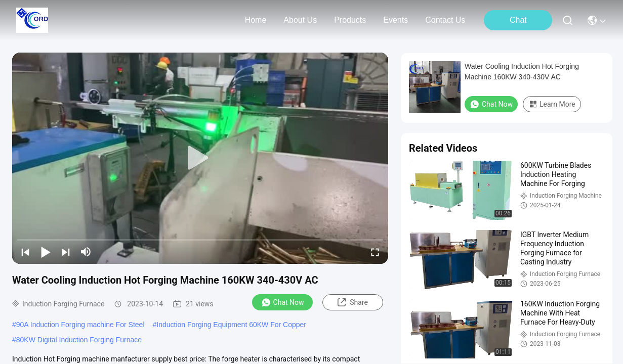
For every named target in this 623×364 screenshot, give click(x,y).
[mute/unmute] (86, 252)
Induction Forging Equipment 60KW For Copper (231, 325)
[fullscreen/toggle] (375, 252)
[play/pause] (46, 252)
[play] (200, 158)
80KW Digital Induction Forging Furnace (79, 340)
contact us (445, 20)
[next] (66, 252)
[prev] (25, 252)
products (350, 20)
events (396, 20)
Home (256, 20)
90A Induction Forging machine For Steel (80, 325)
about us (300, 20)
